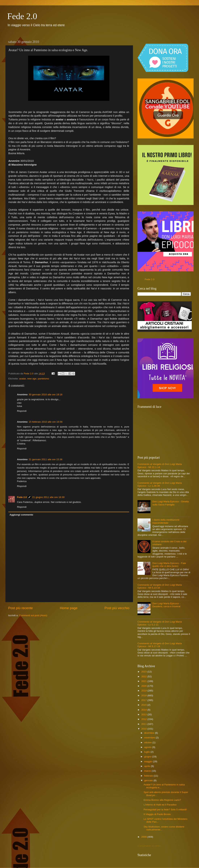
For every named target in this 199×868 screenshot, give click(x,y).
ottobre (148, 742)
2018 (144, 695)
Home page (69, 608)
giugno (148, 757)
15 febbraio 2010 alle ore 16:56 (46, 422)
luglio (147, 752)
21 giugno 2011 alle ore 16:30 (48, 497)
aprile (148, 766)
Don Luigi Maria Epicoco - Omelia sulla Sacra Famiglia (171, 503)
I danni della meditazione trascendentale (166, 521)
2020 (144, 686)
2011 (144, 724)
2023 (144, 672)
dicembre (150, 733)
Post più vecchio (117, 608)
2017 (144, 700)
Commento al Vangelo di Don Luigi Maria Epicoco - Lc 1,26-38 (160, 484)
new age (32, 379)
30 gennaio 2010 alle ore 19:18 (46, 395)
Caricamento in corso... (150, 846)
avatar (23, 379)
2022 (144, 676)
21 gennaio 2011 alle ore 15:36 (46, 459)
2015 (144, 705)
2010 (144, 729)
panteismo (43, 379)
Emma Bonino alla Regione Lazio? (162, 800)
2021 (144, 681)
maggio (149, 761)
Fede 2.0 (22, 16)
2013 (144, 714)
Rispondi (22, 411)
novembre (150, 738)
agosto (148, 747)
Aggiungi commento (21, 515)
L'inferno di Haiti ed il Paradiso (160, 805)
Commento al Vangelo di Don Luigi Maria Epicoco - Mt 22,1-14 (160, 466)
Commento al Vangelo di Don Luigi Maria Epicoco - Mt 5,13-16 (160, 586)
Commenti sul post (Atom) (33, 615)
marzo (148, 771)
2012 (144, 719)
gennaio (149, 780)
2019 (144, 691)
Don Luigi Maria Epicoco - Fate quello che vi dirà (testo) (169, 565)
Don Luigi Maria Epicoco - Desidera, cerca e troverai (166, 605)
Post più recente (21, 608)
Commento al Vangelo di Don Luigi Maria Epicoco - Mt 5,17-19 (160, 645)
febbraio (149, 776)
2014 (144, 710)
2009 (144, 837)
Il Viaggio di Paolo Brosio (157, 814)
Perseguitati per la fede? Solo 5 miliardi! (165, 810)
